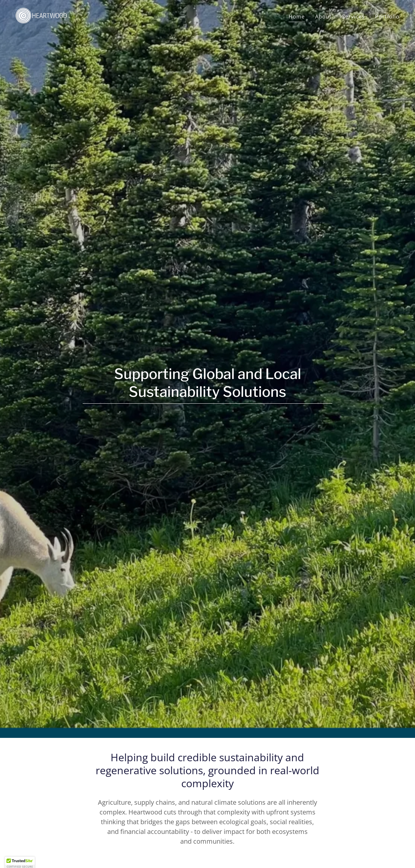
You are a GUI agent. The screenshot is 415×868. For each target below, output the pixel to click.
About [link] (323, 17)
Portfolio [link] (387, 17)
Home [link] (297, 17)
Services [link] (353, 17)
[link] (41, 15)
